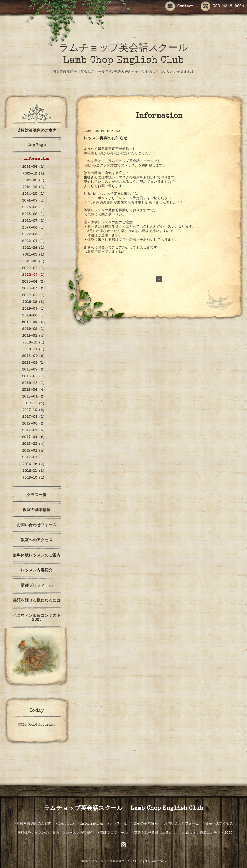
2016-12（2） (34, 464)
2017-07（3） (34, 431)
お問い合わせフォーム (37, 525)
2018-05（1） (34, 383)
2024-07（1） (34, 201)
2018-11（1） (34, 350)
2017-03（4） (34, 444)
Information (37, 159)
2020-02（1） (34, 295)
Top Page (37, 145)
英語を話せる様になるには (37, 601)
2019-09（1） (34, 309)
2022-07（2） (34, 221)
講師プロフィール (37, 586)
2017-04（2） (34, 437)
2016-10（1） (34, 478)
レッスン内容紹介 (37, 571)
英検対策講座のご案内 (37, 131)
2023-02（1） (34, 214)
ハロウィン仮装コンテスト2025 (37, 618)
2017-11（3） (34, 404)
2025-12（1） (34, 174)
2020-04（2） (34, 282)
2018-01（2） (34, 397)
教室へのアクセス (37, 540)
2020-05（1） (34, 275)
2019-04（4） (34, 322)
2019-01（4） (34, 336)
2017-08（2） (34, 424)
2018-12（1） (34, 343)
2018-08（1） (34, 363)
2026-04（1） (34, 167)
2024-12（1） (34, 187)
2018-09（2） (34, 356)
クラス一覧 (37, 495)
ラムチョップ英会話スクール (111, 861)
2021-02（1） (34, 262)
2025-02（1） (34, 181)
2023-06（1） (34, 208)
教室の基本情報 (37, 510)
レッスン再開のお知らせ (106, 139)
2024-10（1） (34, 194)
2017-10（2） (34, 410)
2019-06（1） (34, 316)
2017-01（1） (34, 458)
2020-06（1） (34, 268)
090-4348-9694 (223, 7)
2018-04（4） (34, 390)
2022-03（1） (34, 235)
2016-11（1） (34, 471)
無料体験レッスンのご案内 (37, 556)
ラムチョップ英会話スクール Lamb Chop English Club (124, 809)
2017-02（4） (34, 451)
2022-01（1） (34, 241)
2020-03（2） (34, 289)
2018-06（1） (34, 377)
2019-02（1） (34, 329)
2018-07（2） (34, 370)
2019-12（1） (34, 302)
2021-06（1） (34, 248)
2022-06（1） (34, 228)
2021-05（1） (34, 255)
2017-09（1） (34, 417)
